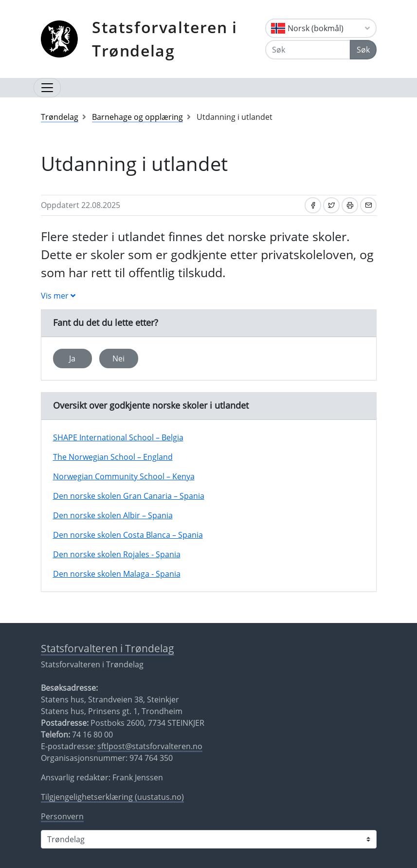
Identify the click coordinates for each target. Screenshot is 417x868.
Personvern (62, 816)
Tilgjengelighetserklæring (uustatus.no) (112, 797)
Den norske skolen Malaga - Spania (117, 574)
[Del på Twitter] (331, 205)
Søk (363, 50)
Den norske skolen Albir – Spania (113, 515)
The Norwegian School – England (113, 457)
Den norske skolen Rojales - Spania (117, 554)
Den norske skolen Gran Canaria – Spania (129, 496)
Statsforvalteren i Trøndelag (165, 39)
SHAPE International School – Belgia (118, 437)
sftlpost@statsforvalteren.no (150, 746)
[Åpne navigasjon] (47, 88)
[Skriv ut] (350, 205)
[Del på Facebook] (313, 205)
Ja (72, 359)
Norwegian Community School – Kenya (124, 476)
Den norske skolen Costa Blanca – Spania (128, 535)
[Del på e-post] (368, 205)
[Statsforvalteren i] (209, 839)
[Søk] (308, 50)
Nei (118, 359)
